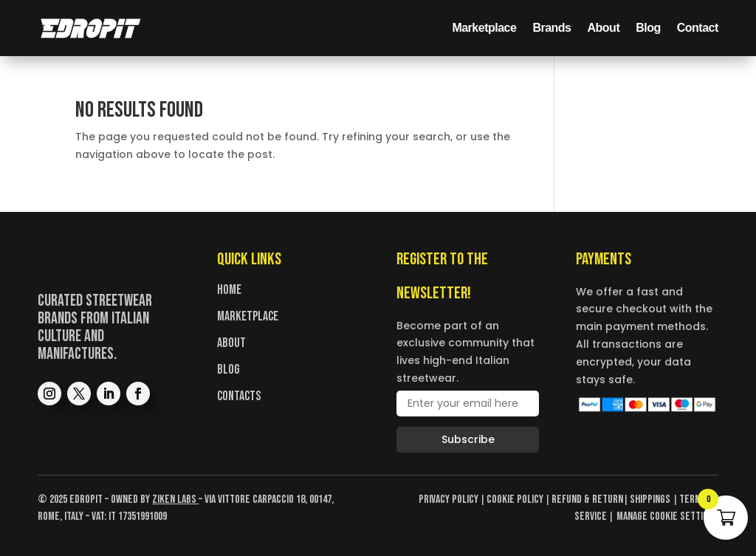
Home (229, 290)
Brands (551, 28)
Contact (698, 28)
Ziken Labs (174, 500)
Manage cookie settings (667, 516)
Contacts (239, 396)
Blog (648, 28)
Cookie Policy (515, 500)
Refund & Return (587, 500)
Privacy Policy (449, 500)
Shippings (651, 500)
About (604, 28)
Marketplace (484, 28)
